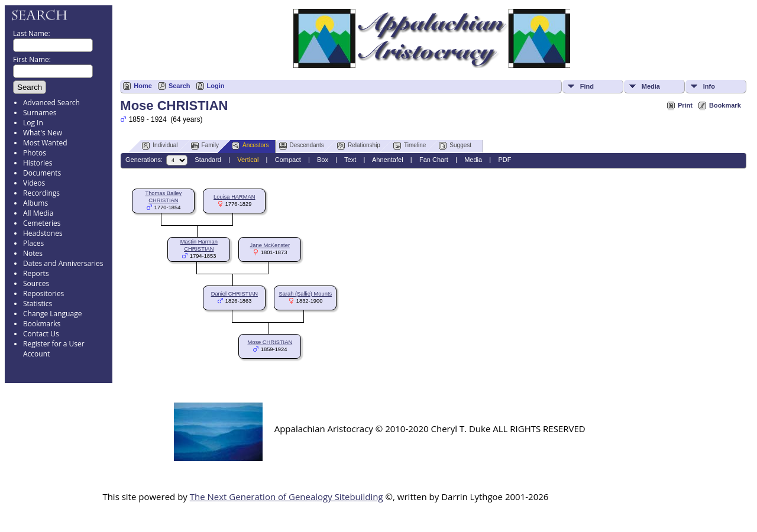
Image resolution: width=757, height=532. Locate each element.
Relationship (359, 146)
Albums (35, 203)
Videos (34, 183)
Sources (36, 283)
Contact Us (41, 334)
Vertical (248, 160)
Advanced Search (51, 103)
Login (216, 86)
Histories (38, 163)
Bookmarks (42, 324)
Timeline (410, 146)
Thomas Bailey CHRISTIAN (163, 197)
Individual (160, 146)
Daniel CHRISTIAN (234, 294)
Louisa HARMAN (234, 197)
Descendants (302, 146)
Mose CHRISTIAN (270, 342)
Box (323, 160)
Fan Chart (434, 160)
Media (651, 86)
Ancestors (250, 146)
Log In (33, 123)
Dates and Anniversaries (63, 263)
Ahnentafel (388, 160)
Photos (35, 153)
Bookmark (725, 105)
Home (143, 86)
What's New (43, 133)
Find (587, 86)
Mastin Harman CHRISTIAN (199, 245)
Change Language (52, 314)
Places (33, 243)
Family (205, 146)
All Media (38, 213)
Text (350, 160)
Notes (33, 253)
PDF (504, 160)
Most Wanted (45, 143)
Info (709, 86)
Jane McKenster (270, 245)
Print (685, 105)
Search (179, 86)
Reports (36, 273)
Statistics (38, 304)
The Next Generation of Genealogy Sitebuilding (287, 497)
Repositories (43, 293)
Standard (208, 160)
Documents (42, 173)
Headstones (43, 233)
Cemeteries (42, 223)
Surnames (40, 113)
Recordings (41, 193)
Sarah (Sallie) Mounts (305, 294)
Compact (288, 160)
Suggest (455, 146)
